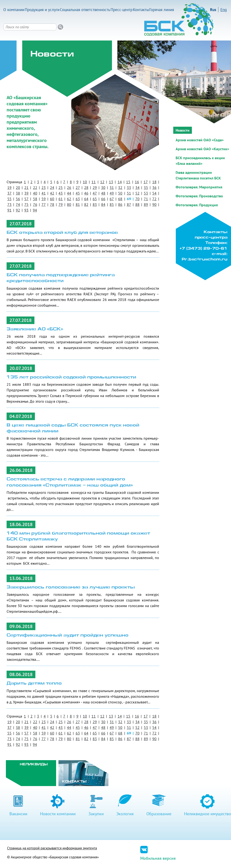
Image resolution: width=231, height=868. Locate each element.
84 (103, 204)
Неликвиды (34, 765)
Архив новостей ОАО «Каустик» (202, 149)
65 (95, 199)
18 (154, 182)
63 (78, 199)
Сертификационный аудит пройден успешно (68, 635)
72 (154, 199)
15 (128, 182)
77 (44, 204)
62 (69, 199)
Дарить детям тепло (34, 683)
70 (137, 199)
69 (129, 199)
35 (146, 187)
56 (18, 199)
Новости (183, 130)
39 (26, 193)
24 (52, 187)
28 (86, 187)
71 (146, 199)
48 (103, 193)
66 (103, 199)
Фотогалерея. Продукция (197, 205)
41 (44, 193)
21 (26, 187)
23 (44, 187)
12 (102, 182)
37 (9, 193)
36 (154, 187)
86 (120, 204)
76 (35, 204)
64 (86, 199)
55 (9, 199)
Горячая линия (162, 10)
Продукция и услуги (42, 10)
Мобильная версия (158, 858)
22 (35, 187)
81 (78, 204)
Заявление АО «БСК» (35, 329)
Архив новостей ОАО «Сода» (200, 140)
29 (95, 187)
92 (18, 210)
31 (112, 187)
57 (26, 199)
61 (61, 199)
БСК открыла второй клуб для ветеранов (62, 233)
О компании (14, 10)
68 (120, 199)
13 (111, 182)
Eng (224, 10)
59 (44, 199)
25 (61, 187)
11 (94, 182)
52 (137, 193)
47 (95, 193)
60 (52, 199)
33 (129, 187)
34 (137, 187)
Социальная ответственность (85, 10)
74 (18, 204)
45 (78, 193)
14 (120, 182)
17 (146, 182)
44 (69, 193)
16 (137, 182)
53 (146, 193)
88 (137, 204)
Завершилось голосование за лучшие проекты (71, 587)
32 (120, 187)
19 (9, 187)
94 (35, 210)
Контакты (141, 10)
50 (120, 193)
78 (52, 204)
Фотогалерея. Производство (199, 196)
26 (69, 187)
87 (129, 204)
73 (9, 204)
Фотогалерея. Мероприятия (199, 187)
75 (26, 204)
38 (18, 193)
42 (52, 193)
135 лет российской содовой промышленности (71, 377)
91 (9, 210)
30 (103, 187)
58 (35, 199)
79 (61, 204)
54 (154, 193)
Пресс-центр (122, 10)
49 (112, 193)
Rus (213, 10)
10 (85, 182)
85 (112, 204)
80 (69, 204)
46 (86, 193)
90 (154, 204)
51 (129, 193)
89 (146, 204)
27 (78, 187)
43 (61, 193)
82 (86, 204)
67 (112, 199)
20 (18, 187)
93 (26, 210)
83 (95, 204)
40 (35, 193)
